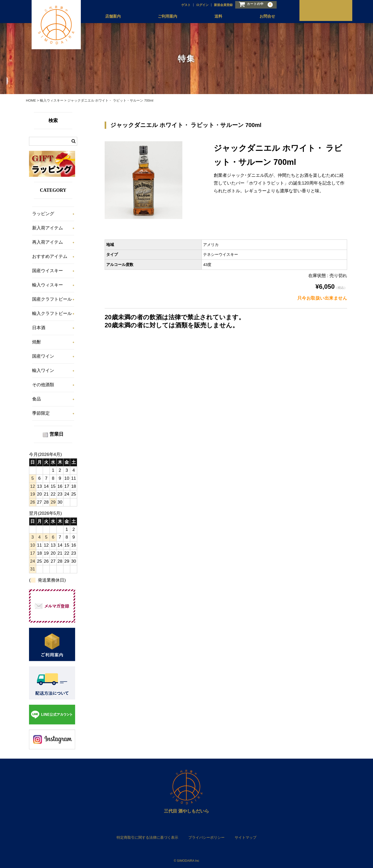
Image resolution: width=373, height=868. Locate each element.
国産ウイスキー (48, 271)
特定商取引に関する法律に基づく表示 (147, 837)
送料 (213, 16)
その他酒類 (43, 385)
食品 (37, 399)
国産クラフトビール (52, 299)
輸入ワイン (43, 371)
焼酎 (37, 342)
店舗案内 (109, 16)
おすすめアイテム (50, 256)
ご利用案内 (163, 16)
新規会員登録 (218, 4)
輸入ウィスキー (48, 285)
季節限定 (41, 413)
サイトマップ (246, 837)
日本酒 (39, 328)
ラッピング (43, 214)
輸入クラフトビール (52, 313)
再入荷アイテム (48, 242)
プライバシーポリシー (206, 837)
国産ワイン (43, 356)
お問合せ (262, 16)
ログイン (197, 4)
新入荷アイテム (48, 228)
